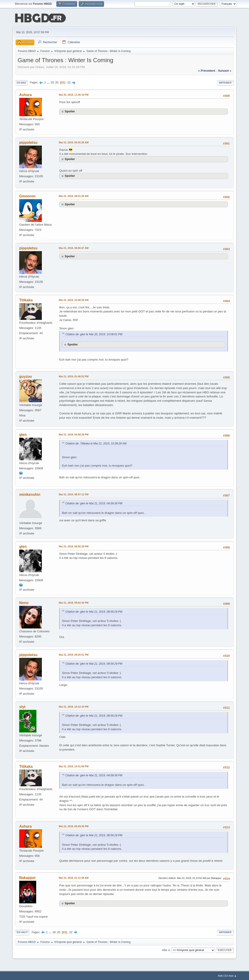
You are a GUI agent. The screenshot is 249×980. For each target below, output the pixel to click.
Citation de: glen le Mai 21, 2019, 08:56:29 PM (94, 611)
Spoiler (70, 111)
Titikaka (26, 300)
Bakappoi (27, 877)
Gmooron (27, 196)
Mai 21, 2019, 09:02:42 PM (74, 602)
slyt (22, 706)
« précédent (207, 70)
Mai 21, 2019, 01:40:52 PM (74, 376)
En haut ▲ (231, 975)
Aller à (166, 949)
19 (52, 82)
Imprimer (225, 82)
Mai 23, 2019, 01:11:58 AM (74, 877)
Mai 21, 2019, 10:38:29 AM (74, 300)
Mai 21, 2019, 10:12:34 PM (74, 706)
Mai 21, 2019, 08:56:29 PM (74, 546)
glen (23, 434)
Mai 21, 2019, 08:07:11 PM (74, 494)
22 (69, 82)
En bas (21, 82)
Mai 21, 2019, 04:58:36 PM (74, 434)
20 (57, 82)
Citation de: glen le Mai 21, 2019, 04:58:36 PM (94, 503)
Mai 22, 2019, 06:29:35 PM (74, 826)
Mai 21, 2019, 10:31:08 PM (74, 766)
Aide (221, 975)
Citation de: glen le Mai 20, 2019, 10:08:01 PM (94, 334)
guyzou (26, 376)
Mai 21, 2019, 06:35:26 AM (74, 142)
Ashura (25, 94)
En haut (22, 932)
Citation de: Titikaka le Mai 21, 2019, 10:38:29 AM (96, 443)
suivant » (225, 70)
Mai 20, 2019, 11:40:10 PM (74, 94)
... (49, 82)
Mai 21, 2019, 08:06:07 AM (74, 248)
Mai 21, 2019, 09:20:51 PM (74, 654)
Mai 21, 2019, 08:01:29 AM (74, 196)
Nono (24, 602)
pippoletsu (28, 142)
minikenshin (30, 494)
